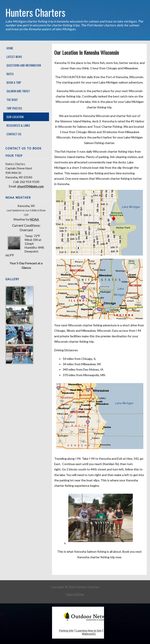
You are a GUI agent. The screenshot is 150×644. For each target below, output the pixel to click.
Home (10, 48)
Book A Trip (14, 82)
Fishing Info (66, 631)
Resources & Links (18, 125)
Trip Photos (14, 108)
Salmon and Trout (18, 91)
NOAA (34, 219)
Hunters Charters (35, 12)
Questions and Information (24, 65)
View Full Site (75, 594)
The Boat (12, 100)
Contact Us (14, 134)
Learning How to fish (89, 631)
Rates (10, 74)
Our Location (15, 117)
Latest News (14, 57)
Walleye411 (89, 634)
